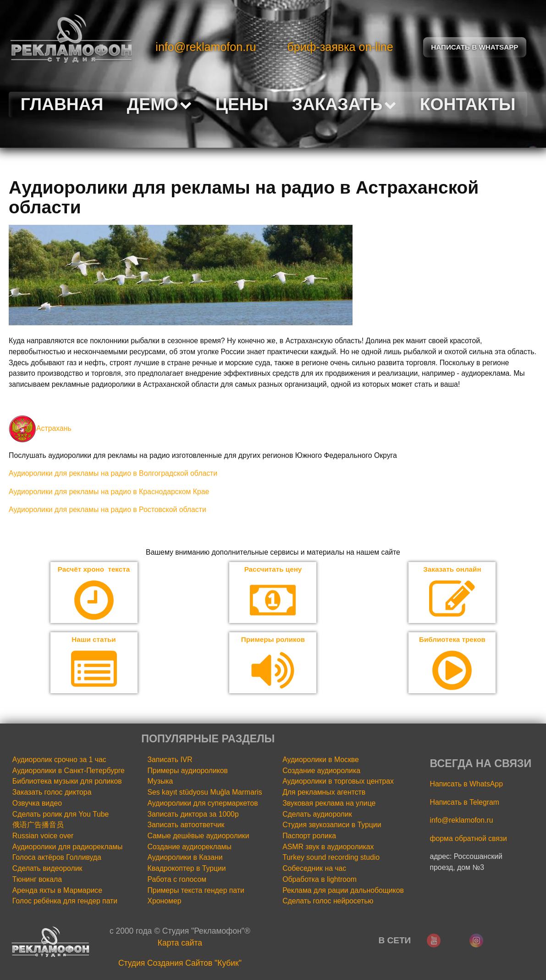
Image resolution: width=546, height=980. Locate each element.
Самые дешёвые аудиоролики (199, 837)
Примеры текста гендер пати (196, 891)
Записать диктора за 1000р (193, 815)
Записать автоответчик (186, 826)
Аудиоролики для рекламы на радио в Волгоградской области (113, 473)
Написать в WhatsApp (466, 785)
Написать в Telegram (465, 803)
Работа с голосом (177, 880)
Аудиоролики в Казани (185, 858)
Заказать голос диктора (52, 793)
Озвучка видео (37, 804)
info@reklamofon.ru (206, 47)
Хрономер (165, 902)
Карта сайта (180, 944)
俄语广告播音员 (38, 826)
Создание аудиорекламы (190, 847)
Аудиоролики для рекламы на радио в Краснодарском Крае (109, 492)
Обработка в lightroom (320, 880)
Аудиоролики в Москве (321, 760)
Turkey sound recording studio (331, 858)
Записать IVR (170, 760)
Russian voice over (43, 837)
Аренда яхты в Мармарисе (57, 891)
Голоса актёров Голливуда (57, 858)
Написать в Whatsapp (475, 47)
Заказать (344, 104)
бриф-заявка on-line (340, 47)
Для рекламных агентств (324, 793)
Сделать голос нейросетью (328, 902)
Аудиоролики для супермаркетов (203, 804)
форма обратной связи (469, 839)
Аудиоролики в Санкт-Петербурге (69, 771)
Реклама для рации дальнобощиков (343, 891)
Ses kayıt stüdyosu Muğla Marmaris (205, 793)
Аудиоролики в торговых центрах (338, 782)
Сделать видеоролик (47, 869)
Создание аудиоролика (321, 771)
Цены (242, 104)
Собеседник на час (314, 869)
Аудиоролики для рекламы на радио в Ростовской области (108, 509)
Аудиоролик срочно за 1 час (59, 760)
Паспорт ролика (309, 837)
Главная (62, 104)
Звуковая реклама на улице (329, 804)
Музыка (160, 782)
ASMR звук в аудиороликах (328, 847)
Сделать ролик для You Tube (61, 815)
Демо (159, 104)
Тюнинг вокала (37, 880)
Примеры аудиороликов (188, 771)
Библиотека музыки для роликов (67, 782)
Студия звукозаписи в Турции (332, 826)
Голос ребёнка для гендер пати (65, 902)
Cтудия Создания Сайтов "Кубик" (180, 963)
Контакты (468, 104)
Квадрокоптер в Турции (187, 869)
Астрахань (40, 428)
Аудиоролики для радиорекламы (68, 847)
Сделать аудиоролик (317, 815)
